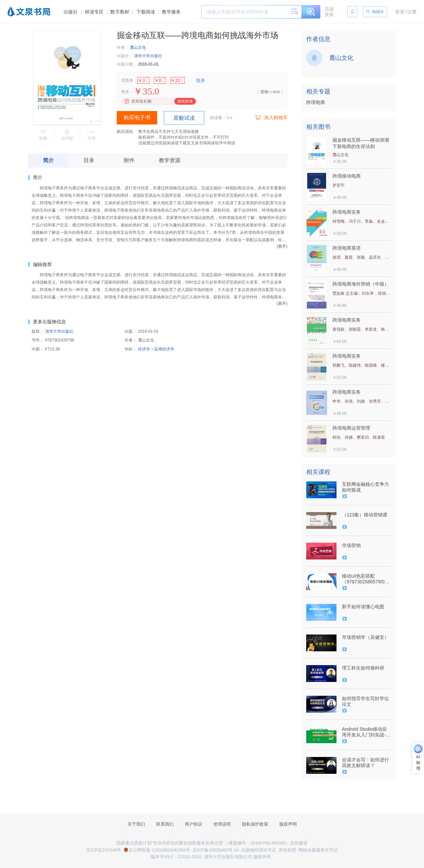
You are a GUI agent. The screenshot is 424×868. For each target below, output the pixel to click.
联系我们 (165, 824)
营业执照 (287, 850)
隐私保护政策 (255, 824)
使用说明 (222, 824)
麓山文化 (138, 47)
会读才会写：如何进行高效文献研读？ (365, 763)
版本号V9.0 (162, 857)
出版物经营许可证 (259, 850)
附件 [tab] (129, 160)
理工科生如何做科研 (363, 668)
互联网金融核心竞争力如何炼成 (365, 487)
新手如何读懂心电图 (363, 607)
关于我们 (136, 824)
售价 (125, 92)
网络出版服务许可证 (318, 850)
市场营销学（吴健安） (365, 637)
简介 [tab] (48, 160)
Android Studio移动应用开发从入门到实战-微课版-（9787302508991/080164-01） (366, 732)
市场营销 (351, 545)
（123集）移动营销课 (365, 515)
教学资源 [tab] (170, 160)
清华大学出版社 (148, 56)
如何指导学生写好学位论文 (365, 701)
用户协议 (193, 824)
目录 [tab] (89, 160)
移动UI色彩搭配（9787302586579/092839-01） (366, 579)
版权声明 (288, 824)
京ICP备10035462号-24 (216, 850)
